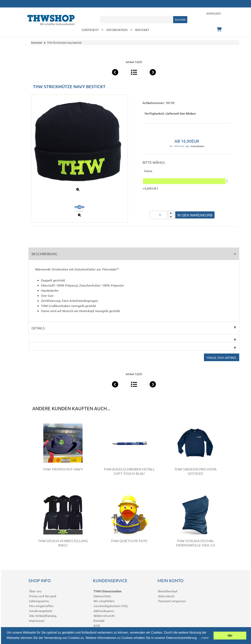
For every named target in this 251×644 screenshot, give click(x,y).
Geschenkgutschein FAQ (110, 606)
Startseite (37, 42)
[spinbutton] (162, 215)
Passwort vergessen (172, 601)
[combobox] (137, 20)
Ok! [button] (230, 636)
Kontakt (142, 30)
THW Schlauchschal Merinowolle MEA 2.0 (195, 543)
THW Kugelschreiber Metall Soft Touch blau (129, 471)
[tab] (134, 338)
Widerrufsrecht (104, 616)
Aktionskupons (104, 611)
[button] (171, 213)
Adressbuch (166, 596)
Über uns (35, 591)
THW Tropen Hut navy (63, 469)
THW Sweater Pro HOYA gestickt (195, 471)
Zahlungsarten (39, 601)
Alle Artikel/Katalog (43, 616)
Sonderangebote (41, 611)
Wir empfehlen (104, 601)
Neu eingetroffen (41, 606)
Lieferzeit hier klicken (181, 113)
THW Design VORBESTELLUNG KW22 (63, 543)
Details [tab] (134, 328)
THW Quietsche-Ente (129, 541)
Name (148, 171)
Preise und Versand (43, 596)
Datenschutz (102, 596)
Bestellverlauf (168, 591)
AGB (97, 625)
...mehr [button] (204, 638)
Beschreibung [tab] (134, 254)
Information (117, 30)
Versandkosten (197, 146)
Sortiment (90, 30)
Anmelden (214, 13)
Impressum (37, 620)
